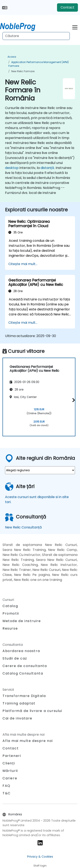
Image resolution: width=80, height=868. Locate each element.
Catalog (10, 606)
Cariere (10, 778)
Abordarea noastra (21, 651)
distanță (47, 168)
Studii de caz (15, 658)
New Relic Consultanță (23, 527)
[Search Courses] (36, 36)
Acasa (12, 57)
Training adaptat (19, 703)
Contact (67, 7)
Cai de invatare (17, 718)
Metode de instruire (22, 621)
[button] (73, 400)
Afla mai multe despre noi (28, 741)
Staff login (40, 866)
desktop (12, 168)
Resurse (10, 628)
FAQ (6, 786)
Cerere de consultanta (25, 666)
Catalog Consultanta (23, 673)
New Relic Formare (23, 71)
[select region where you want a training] (40, 470)
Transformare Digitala (24, 696)
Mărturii (10, 771)
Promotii (11, 613)
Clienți (9, 763)
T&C (7, 793)
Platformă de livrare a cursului (32, 711)
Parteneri (12, 756)
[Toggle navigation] (75, 27)
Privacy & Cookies (40, 857)
